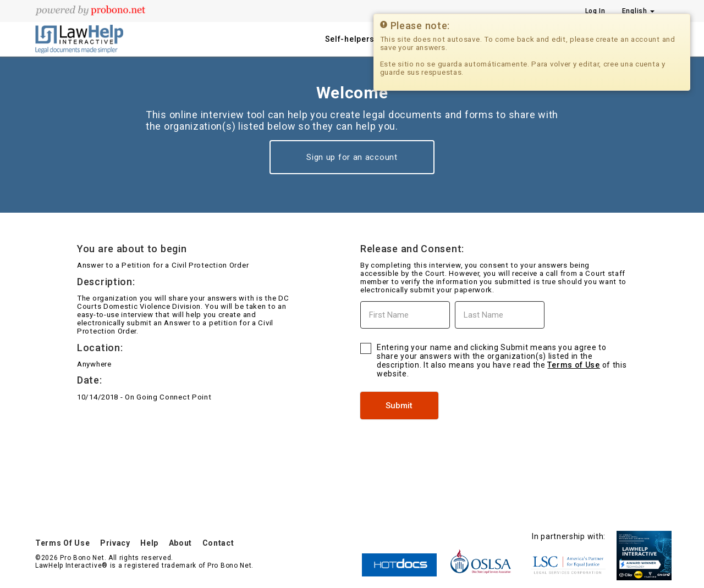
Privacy (115, 543)
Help (149, 543)
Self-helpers (350, 39)
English (639, 11)
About (181, 543)
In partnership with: (569, 536)
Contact (218, 543)
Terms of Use (573, 365)
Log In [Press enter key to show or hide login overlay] (595, 11)
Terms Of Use (62, 543)
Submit (399, 406)
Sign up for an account (352, 157)
